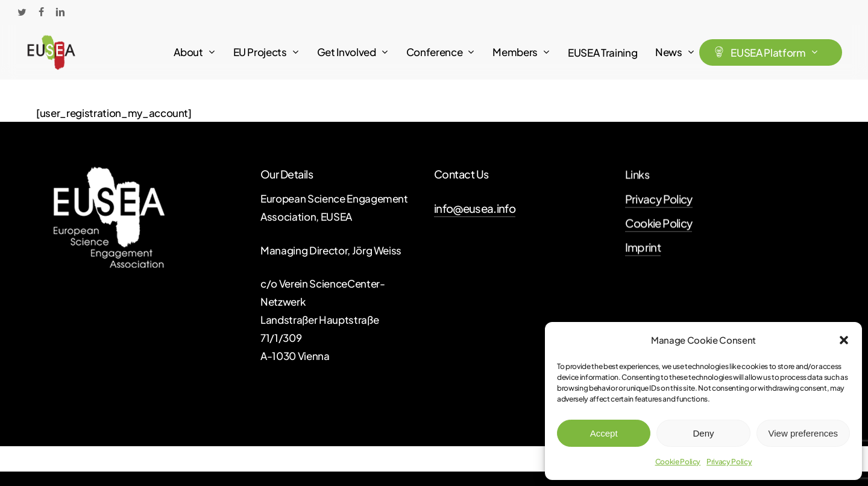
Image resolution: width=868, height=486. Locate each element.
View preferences (804, 433)
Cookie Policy (678, 462)
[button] (844, 340)
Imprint (643, 250)
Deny (703, 433)
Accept (604, 433)
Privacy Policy (729, 462)
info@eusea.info (475, 208)
